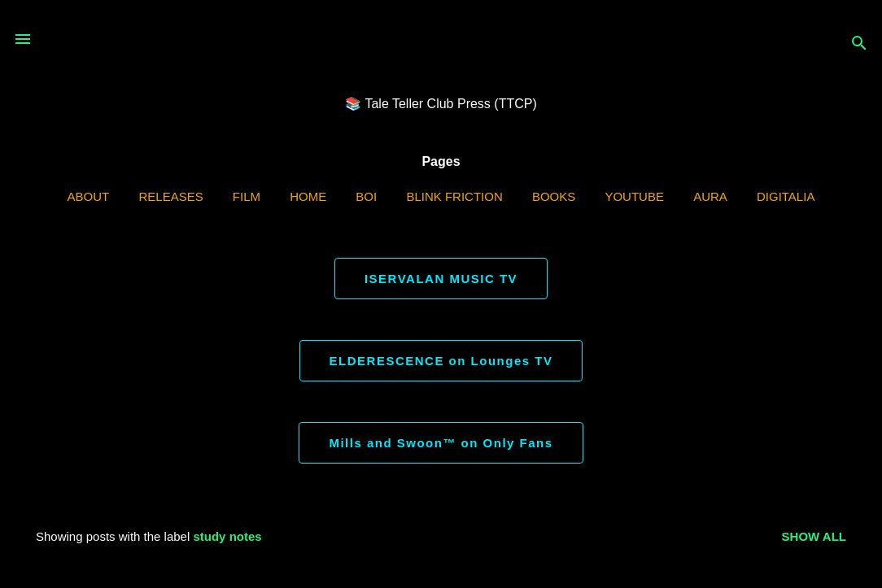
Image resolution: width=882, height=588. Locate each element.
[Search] (859, 44)
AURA (710, 196)
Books (554, 196)
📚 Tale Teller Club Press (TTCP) (441, 104)
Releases (170, 196)
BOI (366, 196)
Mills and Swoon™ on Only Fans (441, 443)
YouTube (634, 196)
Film (247, 196)
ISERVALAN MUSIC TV (441, 279)
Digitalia (786, 196)
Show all (814, 536)
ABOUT (89, 196)
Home (308, 196)
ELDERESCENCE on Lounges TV (441, 361)
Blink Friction (454, 196)
